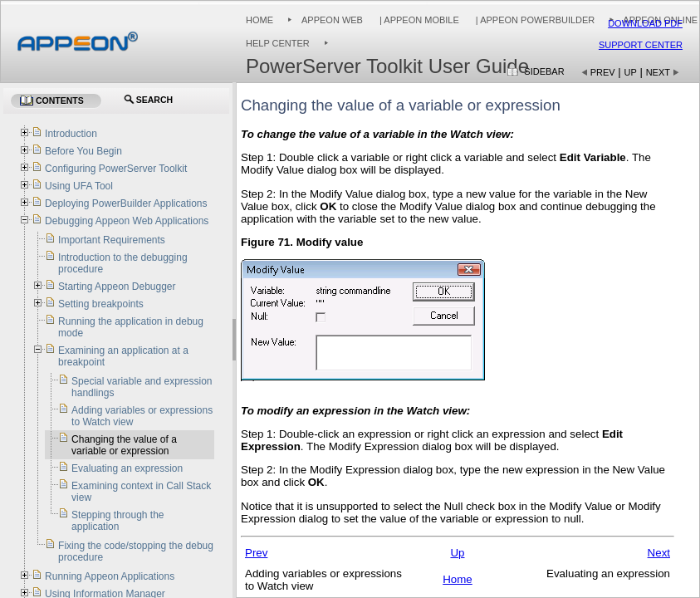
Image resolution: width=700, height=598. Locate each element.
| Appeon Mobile (418, 20)
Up (631, 72)
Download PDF (645, 23)
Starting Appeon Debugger (117, 287)
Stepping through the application (117, 521)
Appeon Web (332, 20)
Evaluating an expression (127, 468)
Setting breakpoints (101, 304)
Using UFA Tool (79, 186)
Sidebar (544, 71)
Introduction (71, 134)
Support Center (641, 45)
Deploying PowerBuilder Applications (126, 203)
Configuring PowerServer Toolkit (116, 169)
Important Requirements (112, 240)
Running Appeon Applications (110, 576)
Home (259, 20)
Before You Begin (83, 151)
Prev (603, 72)
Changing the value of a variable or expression (124, 445)
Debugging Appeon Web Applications (127, 221)
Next (658, 72)
